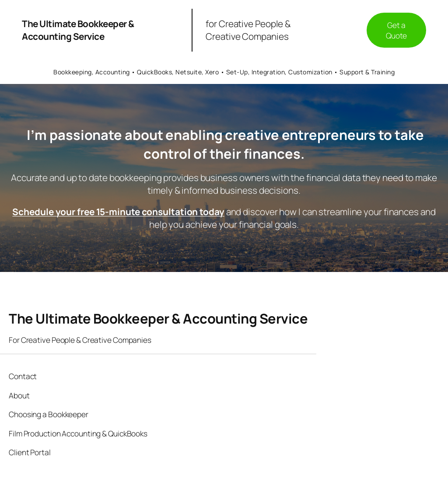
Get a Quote (397, 30)
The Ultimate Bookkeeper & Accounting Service (78, 30)
